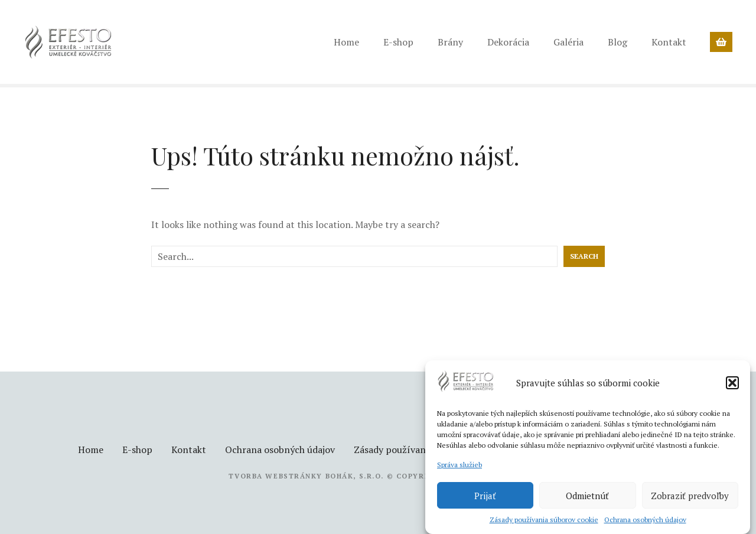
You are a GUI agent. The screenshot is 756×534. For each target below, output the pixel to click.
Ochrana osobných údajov (645, 520)
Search (584, 256)
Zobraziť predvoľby (690, 496)
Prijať (485, 496)
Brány (450, 42)
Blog (617, 42)
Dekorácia (508, 42)
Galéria (568, 42)
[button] (732, 383)
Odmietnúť (587, 496)
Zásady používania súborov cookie (544, 520)
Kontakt (669, 42)
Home (346, 42)
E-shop (398, 42)
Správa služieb (460, 465)
